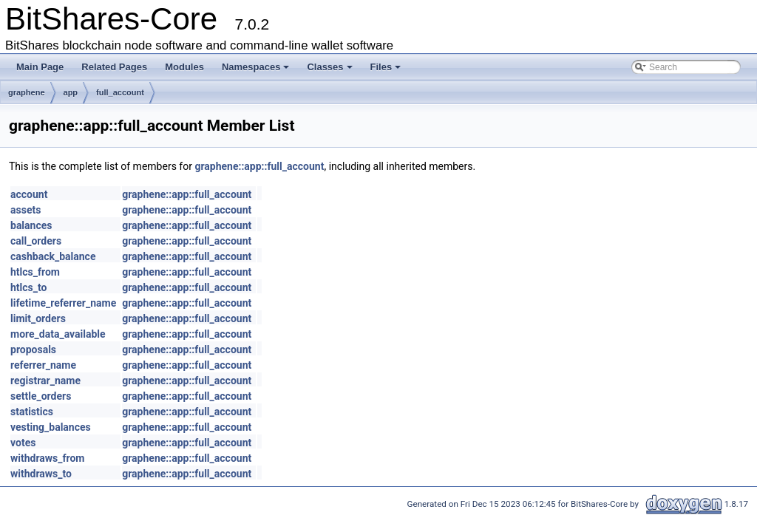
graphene (27, 92)
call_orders (36, 241)
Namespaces (256, 67)
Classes (329, 67)
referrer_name (43, 365)
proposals (33, 349)
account (29, 194)
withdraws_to (41, 474)
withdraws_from (48, 458)
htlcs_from (35, 272)
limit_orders (38, 318)
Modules (184, 67)
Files (386, 67)
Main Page (40, 67)
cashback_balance (53, 256)
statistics (32, 412)
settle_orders (41, 396)
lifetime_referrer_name (63, 303)
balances (31, 225)
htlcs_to (28, 287)
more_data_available (58, 334)
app (71, 92)
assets (26, 210)
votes (23, 443)
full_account (120, 92)
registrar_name (45, 381)
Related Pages (114, 67)
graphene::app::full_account (259, 166)
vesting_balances (51, 427)
